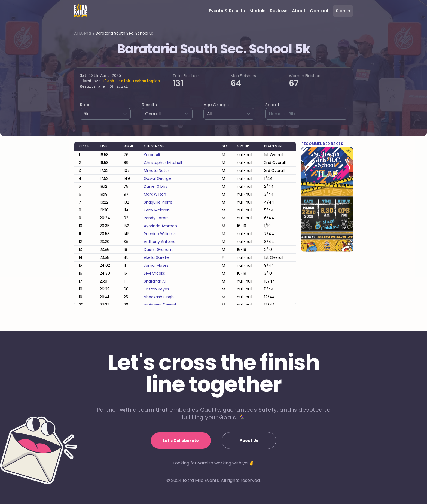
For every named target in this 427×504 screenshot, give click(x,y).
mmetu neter (156, 171)
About (299, 11)
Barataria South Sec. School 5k (125, 33)
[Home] (81, 11)
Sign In (343, 11)
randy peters (156, 218)
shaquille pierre (158, 202)
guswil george (157, 178)
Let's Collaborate (181, 441)
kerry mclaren (157, 210)
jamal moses (156, 265)
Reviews (279, 11)
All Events (83, 33)
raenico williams (160, 234)
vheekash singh (159, 297)
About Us (249, 441)
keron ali (152, 155)
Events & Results (227, 11)
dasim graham (158, 250)
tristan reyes (156, 289)
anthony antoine (160, 242)
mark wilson (155, 194)
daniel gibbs (155, 186)
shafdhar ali (155, 281)
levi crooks (154, 273)
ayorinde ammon (160, 226)
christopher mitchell (163, 163)
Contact (319, 11)
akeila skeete (156, 257)
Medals (257, 11)
